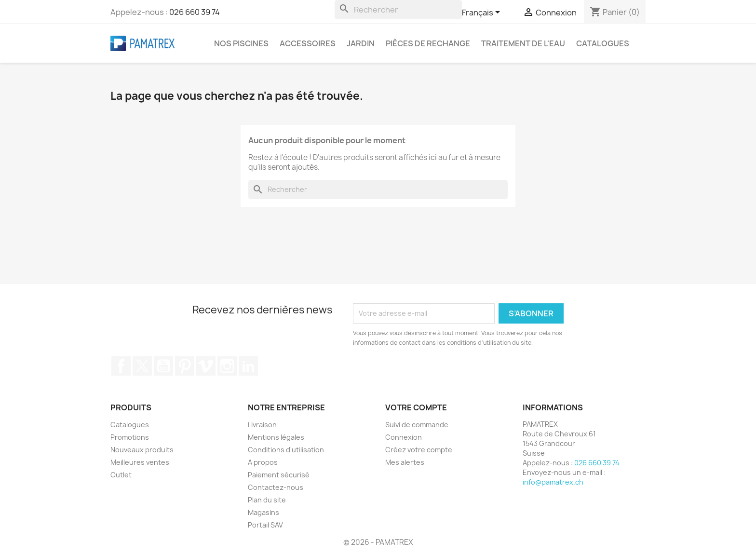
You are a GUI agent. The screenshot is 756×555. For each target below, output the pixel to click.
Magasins (263, 512)
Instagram (227, 366)
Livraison (262, 425)
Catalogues (603, 43)
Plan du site (267, 500)
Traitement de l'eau (523, 43)
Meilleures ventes (140, 462)
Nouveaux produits (142, 450)
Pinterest (185, 366)
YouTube (163, 366)
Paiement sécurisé (279, 475)
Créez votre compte (419, 450)
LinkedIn (248, 366)
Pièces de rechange (428, 43)
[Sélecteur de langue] (483, 13)
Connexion (404, 437)
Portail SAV (265, 525)
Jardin (361, 43)
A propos (263, 462)
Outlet (121, 475)
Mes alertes (405, 462)
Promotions (130, 437)
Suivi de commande (417, 425)
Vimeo (206, 366)
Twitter (142, 366)
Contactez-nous (276, 487)
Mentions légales (276, 437)
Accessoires (308, 43)
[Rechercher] (398, 10)
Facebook (121, 366)
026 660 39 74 (195, 12)
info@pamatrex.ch (553, 482)
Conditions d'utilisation (286, 450)
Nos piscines (241, 43)
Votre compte (416, 407)
